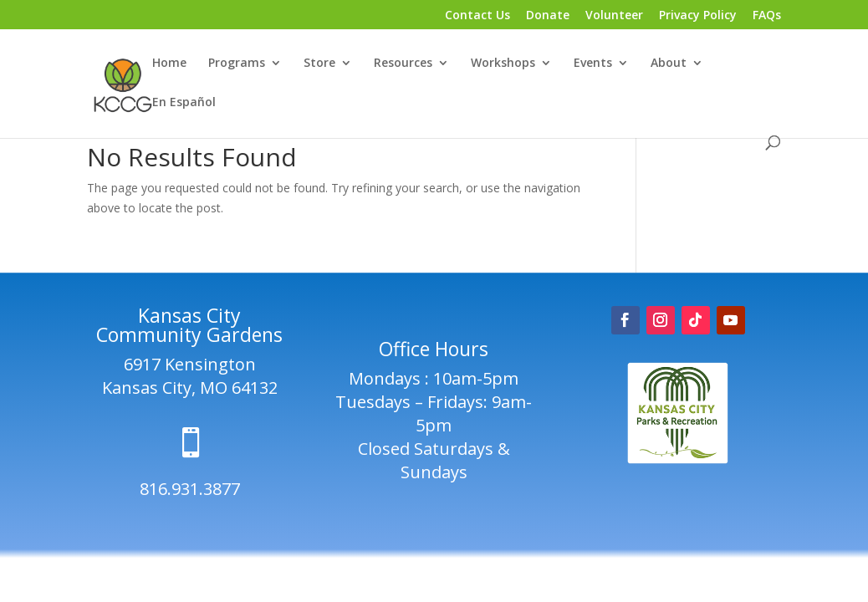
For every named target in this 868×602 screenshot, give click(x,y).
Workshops (503, 64)
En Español (184, 103)
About (669, 64)
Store (319, 64)
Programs (237, 64)
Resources (403, 64)
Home (169, 64)
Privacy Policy (698, 16)
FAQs (767, 16)
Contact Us (477, 16)
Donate (548, 16)
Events (593, 64)
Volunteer (614, 16)
